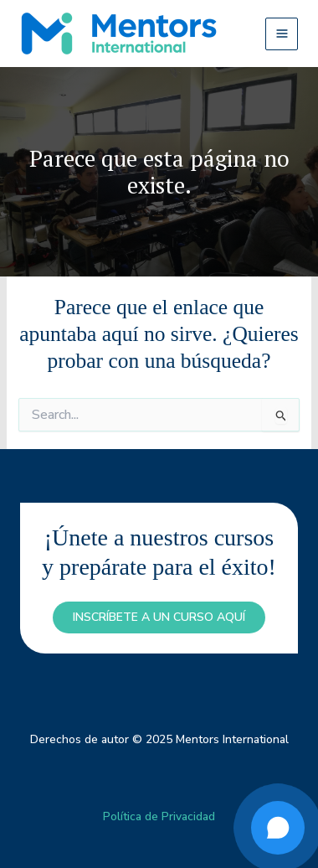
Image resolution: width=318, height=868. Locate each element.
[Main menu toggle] (282, 34)
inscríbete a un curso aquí (159, 617)
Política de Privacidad (159, 816)
